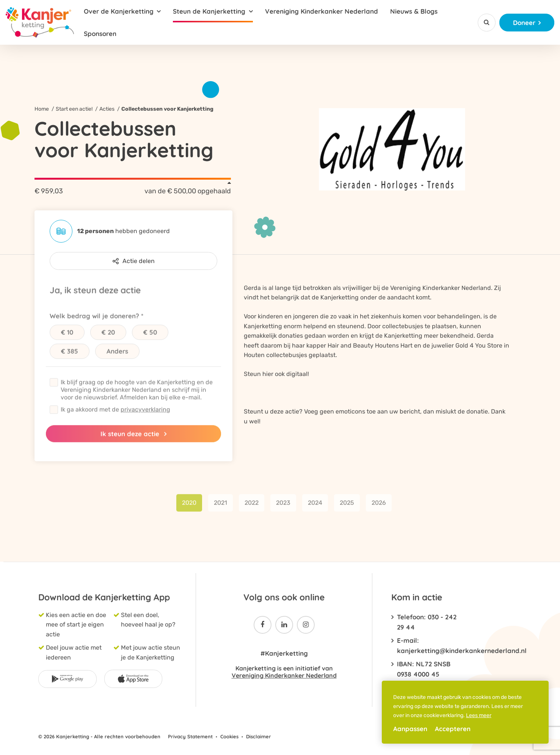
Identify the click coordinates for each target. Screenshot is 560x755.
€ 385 (70, 357)
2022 (252, 509)
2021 (220, 509)
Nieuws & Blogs (414, 11)
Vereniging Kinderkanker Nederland (322, 11)
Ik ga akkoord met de (115, 416)
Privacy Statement (190, 736)
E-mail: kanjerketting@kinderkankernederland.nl (427, 645)
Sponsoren (100, 34)
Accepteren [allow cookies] (453, 729)
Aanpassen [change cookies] (410, 729)
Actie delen (134, 261)
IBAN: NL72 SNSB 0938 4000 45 (424, 669)
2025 (347, 509)
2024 (315, 509)
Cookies (229, 736)
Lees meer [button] (479, 715)
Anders (117, 357)
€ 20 (108, 338)
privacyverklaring (145, 416)
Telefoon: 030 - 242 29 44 (427, 622)
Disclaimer (259, 736)
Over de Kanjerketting (119, 11)
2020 (189, 509)
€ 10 (67, 338)
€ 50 (150, 338)
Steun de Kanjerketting (209, 11)
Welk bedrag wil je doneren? (94, 322)
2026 (379, 509)
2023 (283, 509)
